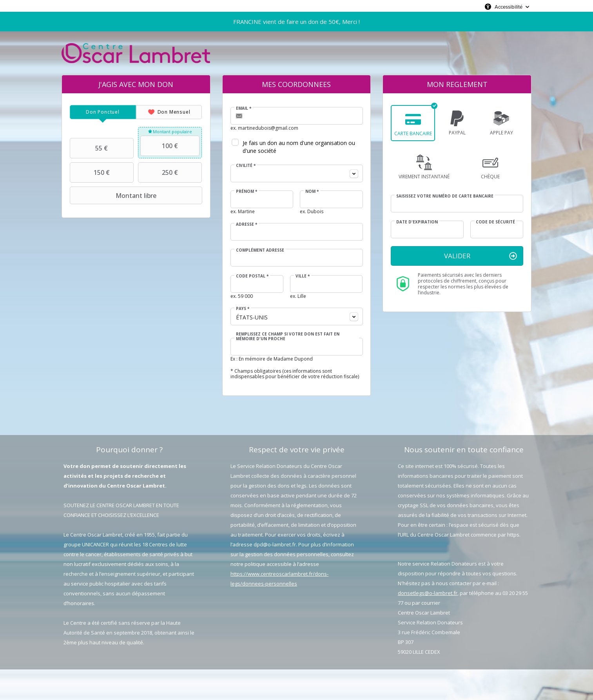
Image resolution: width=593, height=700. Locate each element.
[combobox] (297, 173)
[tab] (103, 112)
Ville (303, 276)
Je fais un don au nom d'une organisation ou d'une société (299, 147)
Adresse (247, 224)
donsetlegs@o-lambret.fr (428, 593)
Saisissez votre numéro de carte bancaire (445, 196)
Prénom (247, 191)
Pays (243, 308)
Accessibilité (509, 7)
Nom (312, 191)
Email (244, 108)
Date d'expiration (417, 222)
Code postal (252, 276)
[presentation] (103, 112)
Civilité (246, 165)
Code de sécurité (495, 222)
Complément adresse (260, 250)
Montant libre (114, 196)
